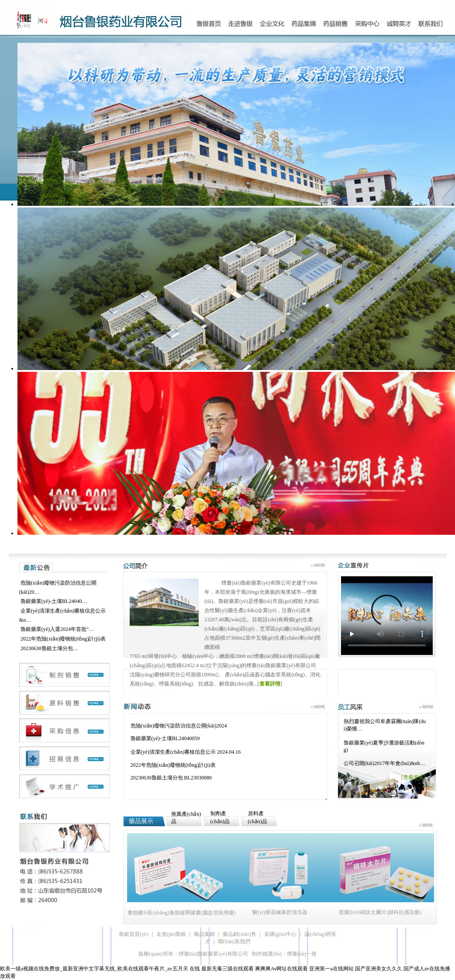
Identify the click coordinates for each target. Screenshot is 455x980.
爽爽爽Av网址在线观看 (282, 969)
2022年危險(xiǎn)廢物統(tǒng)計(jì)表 (63, 639)
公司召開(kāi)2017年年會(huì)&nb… (384, 763)
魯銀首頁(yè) (133, 934)
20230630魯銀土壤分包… (49, 648)
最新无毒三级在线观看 (227, 969)
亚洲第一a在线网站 (331, 969)
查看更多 (414, 777)
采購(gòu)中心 (280, 934)
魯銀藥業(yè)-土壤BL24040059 (165, 738)
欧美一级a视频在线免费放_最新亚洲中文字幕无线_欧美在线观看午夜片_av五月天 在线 (100, 969)
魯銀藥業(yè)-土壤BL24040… (54, 601)
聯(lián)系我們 (234, 942)
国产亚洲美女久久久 (379, 969)
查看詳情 (270, 684)
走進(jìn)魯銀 (171, 934)
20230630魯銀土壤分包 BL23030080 (171, 778)
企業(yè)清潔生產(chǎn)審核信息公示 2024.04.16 (186, 752)
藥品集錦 (204, 934)
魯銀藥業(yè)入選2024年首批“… (57, 629)
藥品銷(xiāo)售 (240, 934)
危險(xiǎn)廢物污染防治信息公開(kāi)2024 (179, 726)
